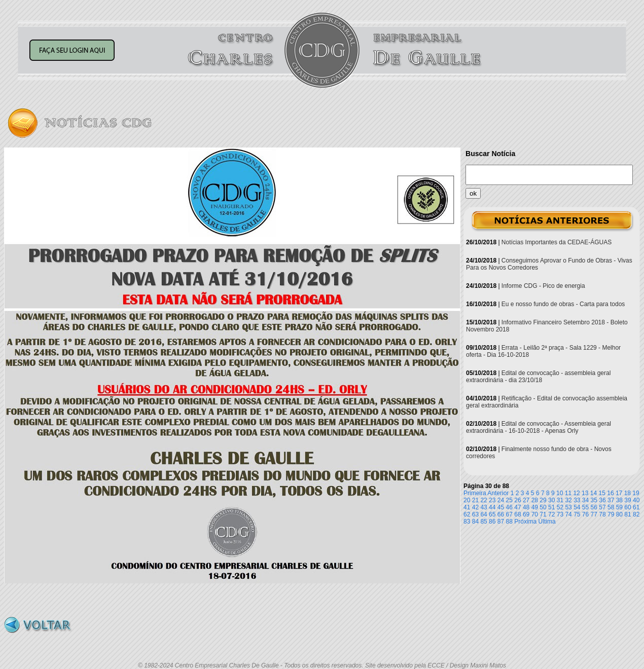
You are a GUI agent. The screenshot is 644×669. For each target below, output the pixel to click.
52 (560, 507)
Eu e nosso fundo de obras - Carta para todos (563, 304)
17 (619, 493)
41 (467, 507)
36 (602, 500)
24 (501, 500)
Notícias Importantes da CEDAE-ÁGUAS (557, 242)
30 (551, 500)
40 (636, 500)
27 (526, 500)
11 (568, 493)
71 (543, 514)
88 (509, 522)
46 (509, 507)
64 (484, 514)
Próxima (525, 522)
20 (467, 500)
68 (517, 514)
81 (628, 514)
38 (619, 500)
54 (577, 507)
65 (492, 514)
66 (501, 514)
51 (551, 507)
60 (628, 507)
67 (509, 514)
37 (611, 500)
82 (636, 514)
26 (517, 500)
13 (585, 493)
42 (475, 507)
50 (543, 507)
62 (467, 514)
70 (535, 514)
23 (492, 500)
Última (547, 522)
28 (535, 500)
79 (611, 514)
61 (636, 507)
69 (526, 514)
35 (594, 500)
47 (517, 507)
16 (610, 493)
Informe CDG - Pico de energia (543, 286)
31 (560, 500)
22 (484, 500)
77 (594, 514)
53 (568, 507)
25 (509, 500)
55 (585, 507)
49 (535, 507)
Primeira (475, 493)
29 (543, 500)
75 (577, 514)
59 (619, 507)
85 (484, 522)
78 (602, 514)
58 (611, 507)
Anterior (498, 493)
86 (492, 522)
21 (475, 500)
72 (551, 514)
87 (501, 522)
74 (568, 514)
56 (594, 507)
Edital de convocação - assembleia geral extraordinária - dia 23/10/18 (538, 377)
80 (619, 514)
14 (594, 493)
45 (501, 507)
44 (492, 507)
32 (568, 500)
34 (585, 500)
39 (628, 500)
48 (526, 507)
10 (560, 493)
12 (576, 493)
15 (602, 493)
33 (577, 500)
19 (636, 493)
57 (602, 507)
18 (628, 493)
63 (475, 514)
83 (467, 522)
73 (560, 514)
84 (475, 522)
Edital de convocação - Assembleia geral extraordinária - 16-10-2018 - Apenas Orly (539, 427)
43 (484, 507)
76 (585, 514)
